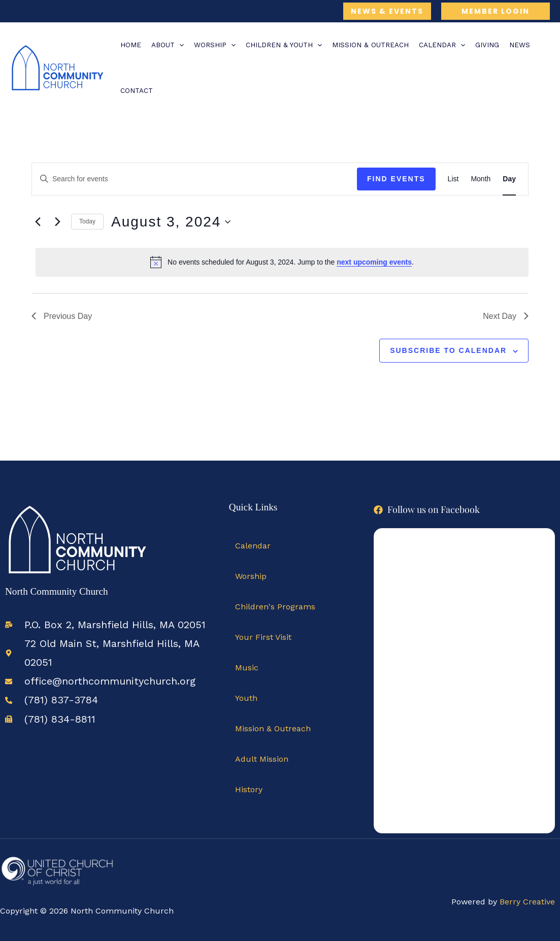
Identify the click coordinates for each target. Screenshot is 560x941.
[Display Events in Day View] (509, 179)
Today (87, 221)
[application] (179, 45)
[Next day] (57, 222)
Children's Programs (275, 607)
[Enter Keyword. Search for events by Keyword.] (194, 179)
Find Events (396, 179)
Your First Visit (263, 637)
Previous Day (62, 316)
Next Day (506, 316)
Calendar (253, 546)
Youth (246, 698)
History (249, 789)
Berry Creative (527, 902)
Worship (251, 576)
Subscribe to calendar (448, 350)
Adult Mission (262, 759)
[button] (387, 11)
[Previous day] (38, 222)
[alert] (282, 262)
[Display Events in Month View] (481, 179)
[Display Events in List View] (453, 179)
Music (247, 668)
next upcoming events (374, 262)
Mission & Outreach (273, 728)
